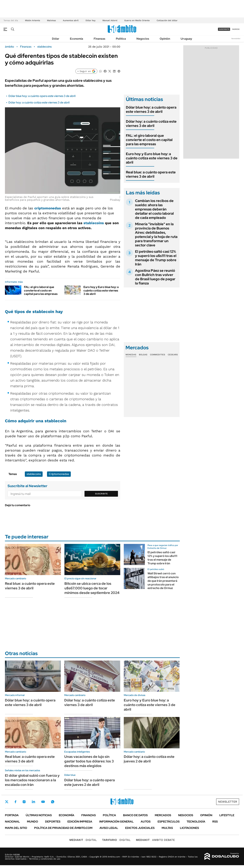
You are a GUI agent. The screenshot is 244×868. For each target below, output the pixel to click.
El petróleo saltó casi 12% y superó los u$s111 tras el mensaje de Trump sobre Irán (156, 258)
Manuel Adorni (110, 20)
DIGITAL (83, 840)
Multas (167, 828)
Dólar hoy (90, 20)
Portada (12, 815)
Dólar (56, 39)
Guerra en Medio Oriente (137, 20)
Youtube (43, 802)
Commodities (158, 355)
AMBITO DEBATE (155, 840)
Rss (215, 822)
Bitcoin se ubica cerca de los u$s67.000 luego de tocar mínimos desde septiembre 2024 (92, 588)
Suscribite (101, 494)
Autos (146, 822)
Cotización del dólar (167, 20)
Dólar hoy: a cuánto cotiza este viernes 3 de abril (39, 102)
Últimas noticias (39, 815)
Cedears (173, 355)
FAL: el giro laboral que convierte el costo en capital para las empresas (41, 290)
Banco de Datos (135, 815)
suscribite (224, 29)
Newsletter (236, 39)
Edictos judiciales (140, 828)
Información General (116, 822)
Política (121, 39)
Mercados (163, 815)
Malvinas (51, 20)
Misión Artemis (32, 20)
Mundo (32, 822)
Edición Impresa (80, 822)
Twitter (7, 802)
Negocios (143, 39)
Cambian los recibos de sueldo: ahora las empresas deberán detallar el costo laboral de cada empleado (154, 209)
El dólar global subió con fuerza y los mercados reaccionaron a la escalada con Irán (32, 780)
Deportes (53, 822)
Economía (76, 39)
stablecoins (44, 47)
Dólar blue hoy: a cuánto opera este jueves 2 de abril (90, 782)
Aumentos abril (71, 20)
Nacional (12, 822)
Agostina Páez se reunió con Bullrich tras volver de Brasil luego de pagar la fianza (155, 277)
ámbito (10, 47)
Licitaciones (189, 828)
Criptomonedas (59, 474)
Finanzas (99, 39)
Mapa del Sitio (16, 828)
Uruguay (186, 39)
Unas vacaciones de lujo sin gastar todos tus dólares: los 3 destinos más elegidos (89, 761)
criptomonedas (48, 208)
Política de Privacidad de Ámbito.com (63, 828)
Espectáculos (169, 822)
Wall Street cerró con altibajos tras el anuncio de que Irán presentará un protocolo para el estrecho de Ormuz (163, 581)
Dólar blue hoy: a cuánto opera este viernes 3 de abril (42, 96)
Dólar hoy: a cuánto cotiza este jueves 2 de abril (149, 759)
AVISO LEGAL (109, 828)
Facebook (15, 802)
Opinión (165, 39)
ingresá (236, 29)
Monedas (131, 355)
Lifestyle (227, 815)
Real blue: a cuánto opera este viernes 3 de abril (151, 174)
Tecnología (196, 822)
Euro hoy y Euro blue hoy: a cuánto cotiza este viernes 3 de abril (101, 290)
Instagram (24, 802)
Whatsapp (53, 802)
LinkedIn (33, 802)
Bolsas (143, 355)
